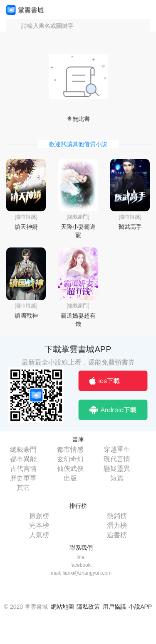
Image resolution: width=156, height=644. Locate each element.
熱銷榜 (117, 516)
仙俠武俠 (70, 469)
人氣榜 (39, 535)
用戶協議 (114, 607)
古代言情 (23, 469)
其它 (23, 488)
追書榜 (117, 535)
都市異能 (23, 459)
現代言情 (117, 459)
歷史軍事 (23, 478)
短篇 (117, 478)
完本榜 (39, 525)
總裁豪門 (23, 449)
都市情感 (70, 449)
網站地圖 (62, 607)
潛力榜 (117, 525)
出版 (70, 478)
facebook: (81, 565)
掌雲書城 (25, 10)
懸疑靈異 (117, 469)
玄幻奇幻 (70, 459)
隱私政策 (88, 607)
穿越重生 (117, 449)
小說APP (140, 607)
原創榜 (39, 516)
